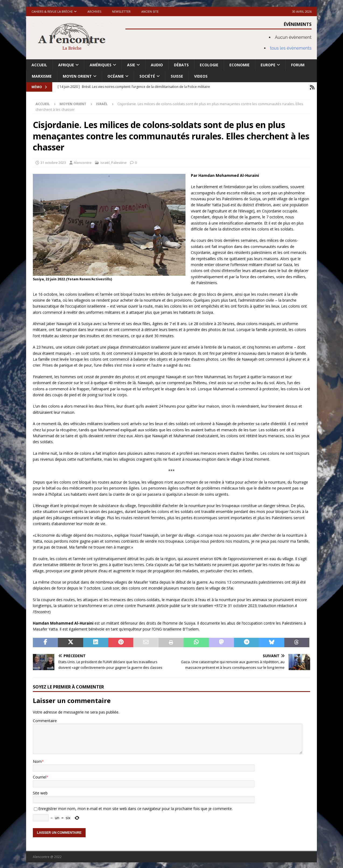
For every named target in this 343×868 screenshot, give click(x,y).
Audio (157, 65)
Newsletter (121, 11)
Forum (298, 65)
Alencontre (83, 161)
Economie (239, 65)
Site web (40, 792)
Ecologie (209, 65)
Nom (37, 760)
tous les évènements (291, 48)
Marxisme (42, 76)
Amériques (101, 65)
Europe (268, 65)
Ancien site (150, 11)
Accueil (39, 65)
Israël (105, 161)
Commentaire (45, 720)
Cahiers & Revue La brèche (52, 11)
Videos (201, 76)
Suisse (177, 76)
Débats (181, 65)
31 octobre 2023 (53, 161)
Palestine (119, 161)
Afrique (66, 65)
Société (147, 76)
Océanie (116, 76)
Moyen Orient (77, 76)
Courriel (40, 776)
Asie (131, 65)
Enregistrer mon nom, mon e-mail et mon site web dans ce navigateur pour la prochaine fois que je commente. (135, 807)
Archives (94, 11)
